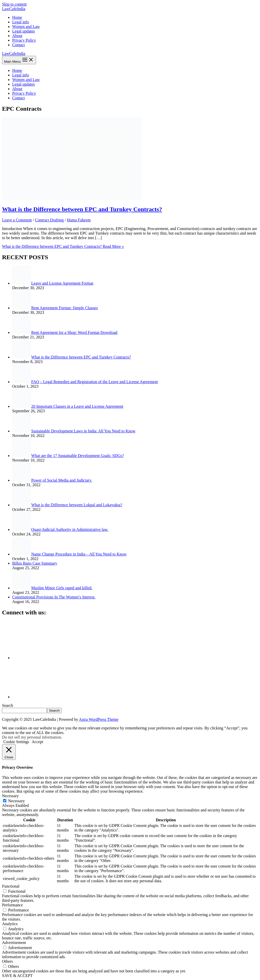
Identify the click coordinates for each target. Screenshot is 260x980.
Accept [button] (37, 742)
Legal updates (23, 31)
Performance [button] (12, 905)
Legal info (21, 22)
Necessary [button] (10, 796)
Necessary (17, 801)
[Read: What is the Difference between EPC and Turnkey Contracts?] (72, 198)
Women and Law (26, 27)
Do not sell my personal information (31, 737)
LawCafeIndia (14, 9)
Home (17, 17)
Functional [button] (11, 886)
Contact (19, 45)
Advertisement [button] (14, 943)
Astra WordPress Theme (99, 719)
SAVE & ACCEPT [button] (17, 976)
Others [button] (7, 961)
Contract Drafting (49, 220)
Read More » (63, 246)
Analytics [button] (10, 924)
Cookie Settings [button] (16, 742)
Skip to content (14, 4)
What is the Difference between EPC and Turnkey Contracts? (82, 209)
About (17, 36)
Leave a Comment (17, 220)
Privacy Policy (24, 40)
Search (8, 705)
